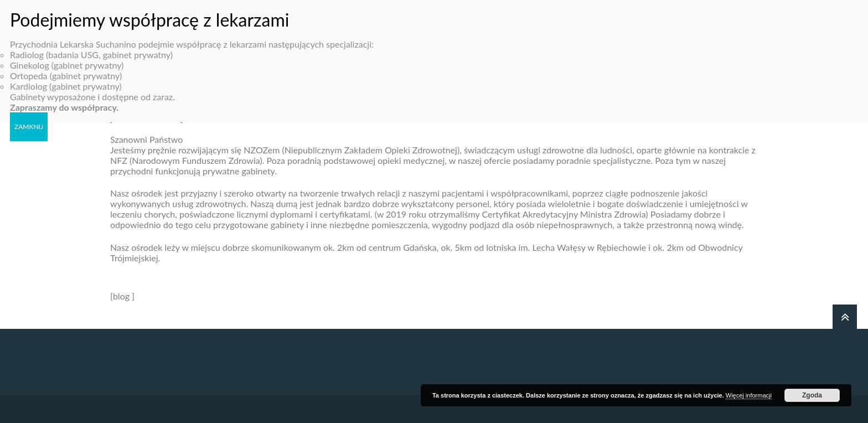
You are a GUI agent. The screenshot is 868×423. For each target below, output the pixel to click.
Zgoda (812, 395)
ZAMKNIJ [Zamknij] (29, 119)
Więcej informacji (749, 395)
